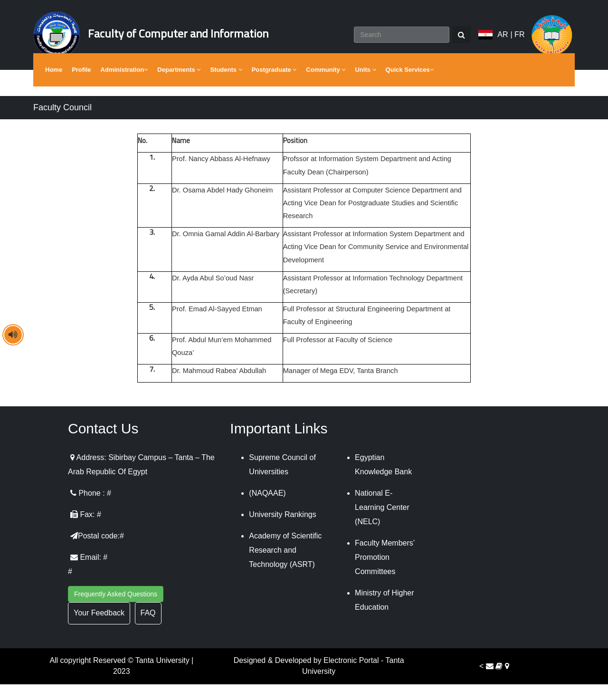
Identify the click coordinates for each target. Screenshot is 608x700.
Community (326, 85)
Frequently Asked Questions (116, 610)
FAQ (148, 629)
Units (365, 85)
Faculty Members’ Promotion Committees (385, 573)
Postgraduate (274, 85)
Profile (81, 85)
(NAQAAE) (267, 509)
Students (226, 85)
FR (519, 43)
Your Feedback (99, 629)
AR (503, 43)
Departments (179, 85)
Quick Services (410, 85)
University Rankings (282, 531)
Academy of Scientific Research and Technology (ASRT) (285, 566)
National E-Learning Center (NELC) (382, 523)
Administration (124, 85)
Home (54, 85)
